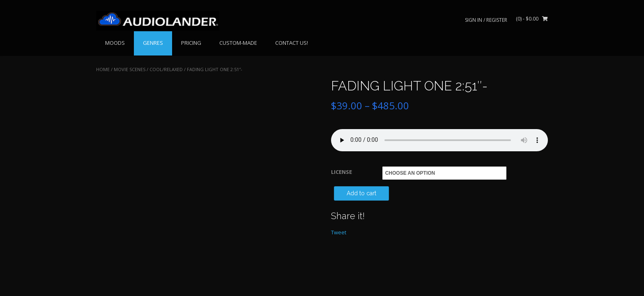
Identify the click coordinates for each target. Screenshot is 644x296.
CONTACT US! (292, 43)
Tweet (339, 232)
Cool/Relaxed (166, 69)
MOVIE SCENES (130, 69)
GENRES (153, 43)
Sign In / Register (486, 20)
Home (103, 69)
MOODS (115, 43)
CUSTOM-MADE (238, 43)
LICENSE (342, 172)
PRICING (191, 43)
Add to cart (361, 193)
